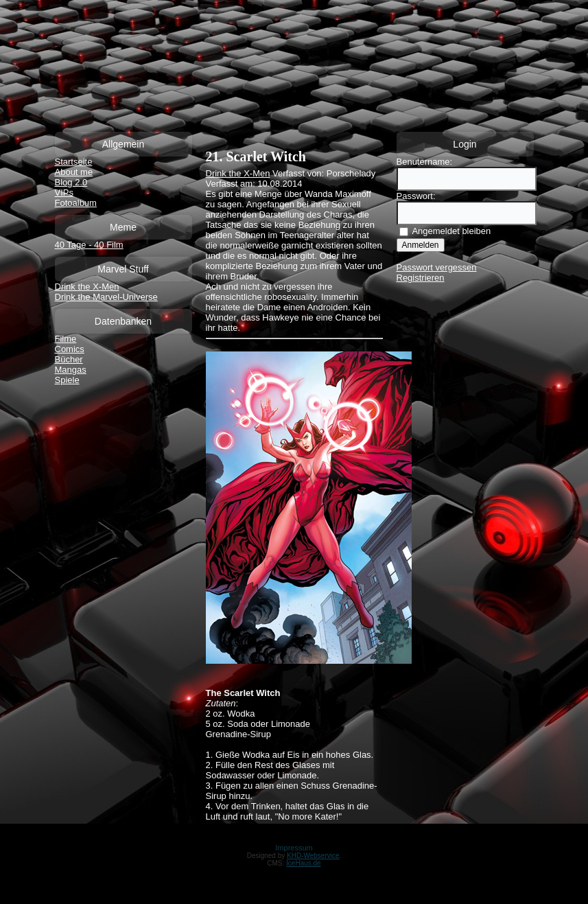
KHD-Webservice (313, 856)
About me (74, 172)
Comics (70, 349)
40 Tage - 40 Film (89, 245)
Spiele (67, 380)
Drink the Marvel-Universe (106, 297)
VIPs (64, 193)
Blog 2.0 (71, 182)
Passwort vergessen (437, 267)
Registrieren (421, 278)
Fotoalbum (76, 203)
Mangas (71, 370)
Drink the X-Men (87, 287)
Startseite (74, 162)
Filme (66, 339)
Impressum (294, 848)
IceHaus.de (304, 863)
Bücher (69, 359)
